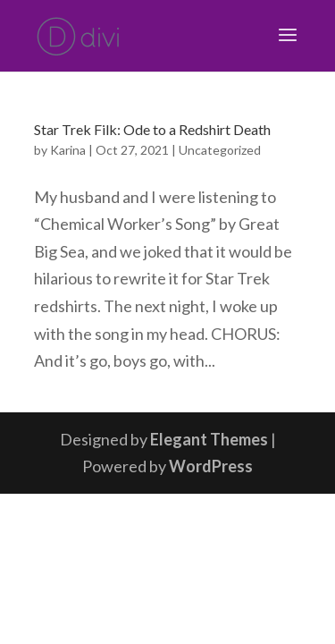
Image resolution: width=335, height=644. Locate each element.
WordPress (211, 466)
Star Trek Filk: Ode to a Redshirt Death (152, 129)
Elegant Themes (209, 439)
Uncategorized (220, 150)
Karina (68, 150)
